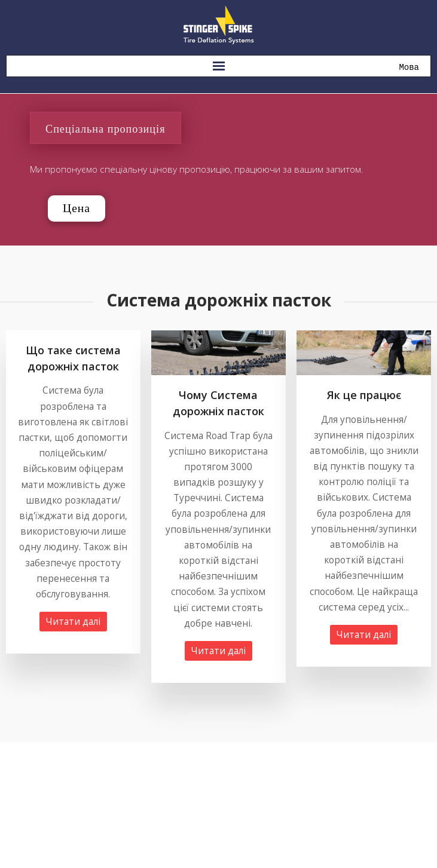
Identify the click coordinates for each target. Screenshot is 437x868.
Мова (409, 68)
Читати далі (73, 622)
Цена (77, 208)
